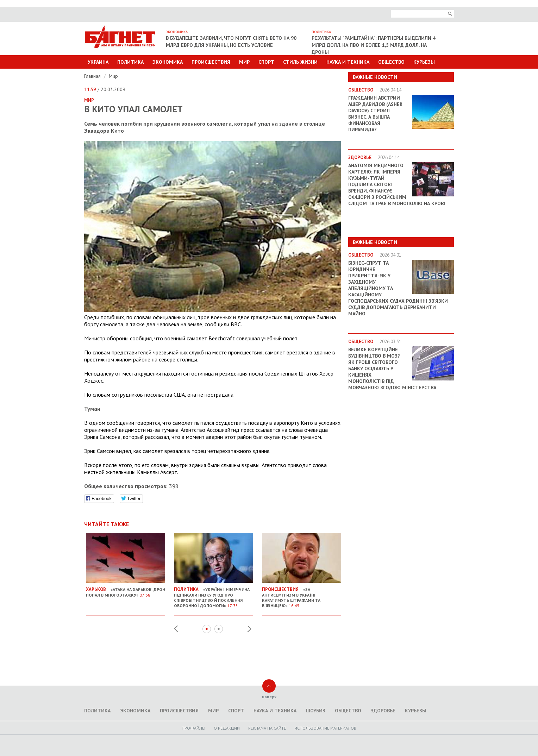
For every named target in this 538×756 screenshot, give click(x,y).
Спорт (266, 62)
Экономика (168, 62)
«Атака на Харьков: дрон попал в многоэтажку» (126, 589)
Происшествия (211, 62)
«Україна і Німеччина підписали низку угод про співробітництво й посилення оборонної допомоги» (214, 595)
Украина (98, 62)
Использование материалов (325, 728)
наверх (269, 697)
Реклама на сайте (267, 728)
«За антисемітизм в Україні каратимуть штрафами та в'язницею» (302, 595)
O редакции (227, 728)
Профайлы (193, 728)
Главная (93, 76)
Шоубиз (316, 711)
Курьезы (424, 62)
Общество (391, 62)
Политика (130, 62)
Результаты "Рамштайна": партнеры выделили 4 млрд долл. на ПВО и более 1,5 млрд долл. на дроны (374, 45)
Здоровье (383, 711)
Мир (244, 62)
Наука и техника (348, 62)
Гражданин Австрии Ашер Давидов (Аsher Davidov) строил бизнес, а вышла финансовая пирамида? (375, 114)
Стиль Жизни (300, 62)
